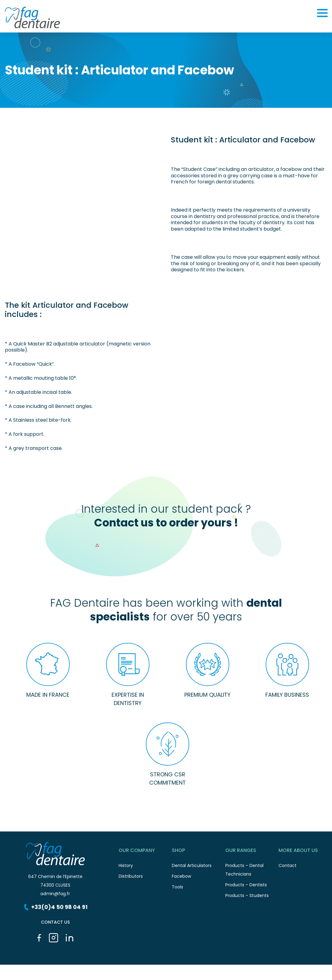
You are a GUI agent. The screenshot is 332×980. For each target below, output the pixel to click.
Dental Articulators (199, 867)
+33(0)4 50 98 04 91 (55, 907)
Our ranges (252, 852)
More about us (305, 852)
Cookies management (125, 975)
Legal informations (76, 975)
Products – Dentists (252, 886)
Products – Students (252, 897)
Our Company (145, 852)
